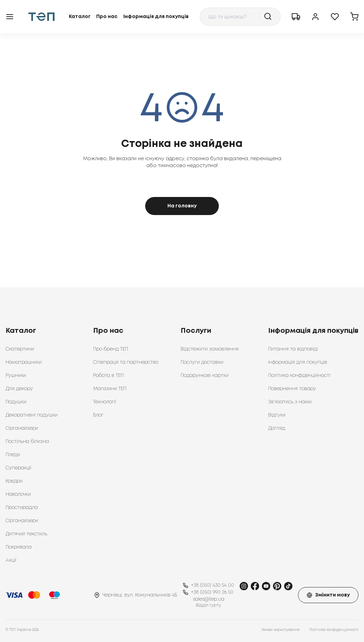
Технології (105, 402)
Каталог (80, 17)
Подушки (16, 402)
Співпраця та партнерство (126, 362)
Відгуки (277, 415)
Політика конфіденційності (299, 376)
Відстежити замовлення (210, 349)
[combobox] (240, 17)
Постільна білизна (27, 442)
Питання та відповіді (293, 349)
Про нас (107, 17)
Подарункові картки (205, 376)
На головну (182, 206)
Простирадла (22, 508)
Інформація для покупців (156, 17)
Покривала (19, 547)
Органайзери (22, 428)
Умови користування (281, 630)
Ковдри (14, 481)
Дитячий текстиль (26, 534)
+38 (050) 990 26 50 (212, 592)
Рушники (16, 376)
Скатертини (20, 349)
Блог (98, 415)
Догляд (277, 428)
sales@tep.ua (209, 599)
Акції (11, 560)
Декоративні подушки (32, 415)
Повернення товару (292, 389)
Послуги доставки (202, 362)
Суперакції (18, 468)
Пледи (13, 455)
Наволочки (18, 494)
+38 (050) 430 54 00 (213, 585)
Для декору (19, 389)
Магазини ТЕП (110, 389)
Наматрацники (24, 362)
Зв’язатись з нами (290, 402)
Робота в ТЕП (108, 376)
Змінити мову (328, 595)
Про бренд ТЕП (111, 349)
